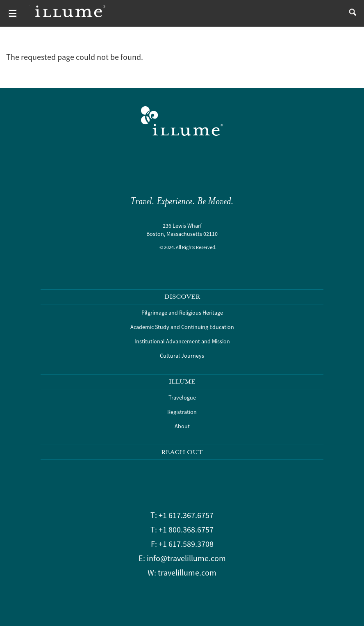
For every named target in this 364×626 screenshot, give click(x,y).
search (351, 13)
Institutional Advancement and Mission (182, 341)
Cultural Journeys (182, 356)
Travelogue (182, 398)
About (182, 426)
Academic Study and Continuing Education (182, 327)
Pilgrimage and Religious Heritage (182, 313)
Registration (182, 412)
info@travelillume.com (186, 558)
